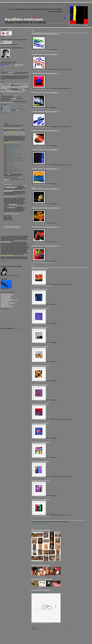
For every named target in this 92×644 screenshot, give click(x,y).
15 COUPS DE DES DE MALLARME (16, 159)
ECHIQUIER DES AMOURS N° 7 (40, 385)
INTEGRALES (12, 153)
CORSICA (11, 163)
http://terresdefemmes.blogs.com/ (21, 102)
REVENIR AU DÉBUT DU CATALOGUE (39, 523)
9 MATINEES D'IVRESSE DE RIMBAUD (16, 161)
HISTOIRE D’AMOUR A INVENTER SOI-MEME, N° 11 (46, 227)
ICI (19, 64)
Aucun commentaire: (48, 50)
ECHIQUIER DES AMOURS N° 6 (40, 366)
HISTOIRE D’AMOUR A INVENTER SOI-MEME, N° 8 (45, 169)
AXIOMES (11, 164)
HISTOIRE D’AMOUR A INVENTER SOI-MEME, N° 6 (45, 131)
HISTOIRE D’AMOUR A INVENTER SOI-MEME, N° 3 (45, 74)
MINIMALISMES (12, 151)
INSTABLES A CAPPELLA (14, 166)
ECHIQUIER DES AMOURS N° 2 (40, 289)
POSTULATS (11, 156)
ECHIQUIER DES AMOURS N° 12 (40, 481)
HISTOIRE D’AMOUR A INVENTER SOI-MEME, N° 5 (45, 112)
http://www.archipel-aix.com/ (6, 75)
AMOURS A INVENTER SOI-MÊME (15, 146)
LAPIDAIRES (11, 167)
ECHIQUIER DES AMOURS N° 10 (40, 442)
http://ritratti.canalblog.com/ (6, 107)
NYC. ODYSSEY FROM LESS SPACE (16, 158)
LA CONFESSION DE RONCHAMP (15, 154)
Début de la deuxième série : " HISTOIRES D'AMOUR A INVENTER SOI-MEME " (44, 51)
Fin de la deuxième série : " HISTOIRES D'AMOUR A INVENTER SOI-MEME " (44, 263)
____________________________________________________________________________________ (59, 520)
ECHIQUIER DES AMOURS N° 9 (40, 423)
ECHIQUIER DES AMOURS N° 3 (40, 308)
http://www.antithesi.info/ (5, 100)
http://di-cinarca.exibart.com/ (6, 113)
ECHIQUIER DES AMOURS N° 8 (40, 404)
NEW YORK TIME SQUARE (14, 148)
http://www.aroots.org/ (5, 98)
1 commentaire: (48, 108)
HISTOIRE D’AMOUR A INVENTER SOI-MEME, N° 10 (46, 208)
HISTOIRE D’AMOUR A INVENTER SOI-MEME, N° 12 (46, 246)
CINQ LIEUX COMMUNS (13, 169)
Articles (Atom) (40, 629)
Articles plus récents (36, 627)
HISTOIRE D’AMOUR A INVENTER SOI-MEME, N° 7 (45, 150)
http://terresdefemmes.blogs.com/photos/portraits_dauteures (12, 109)
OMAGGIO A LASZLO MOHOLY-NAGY (42, 579)
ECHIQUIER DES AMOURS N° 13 (40, 500)
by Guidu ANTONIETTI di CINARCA (41, 590)
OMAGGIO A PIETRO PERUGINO (40, 565)
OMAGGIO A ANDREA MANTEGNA (41, 530)
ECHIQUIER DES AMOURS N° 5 (40, 347)
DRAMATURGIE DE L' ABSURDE (15, 171)
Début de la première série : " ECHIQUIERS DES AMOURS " (41, 286)
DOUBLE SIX (11, 172)
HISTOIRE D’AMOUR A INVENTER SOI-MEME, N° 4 (45, 93)
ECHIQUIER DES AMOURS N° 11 (40, 462)
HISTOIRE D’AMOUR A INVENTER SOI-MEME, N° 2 (45, 54)
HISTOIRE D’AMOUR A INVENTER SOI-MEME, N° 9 (45, 189)
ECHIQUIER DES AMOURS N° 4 (40, 328)
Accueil (65, 627)
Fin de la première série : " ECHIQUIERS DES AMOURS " (41, 516)
